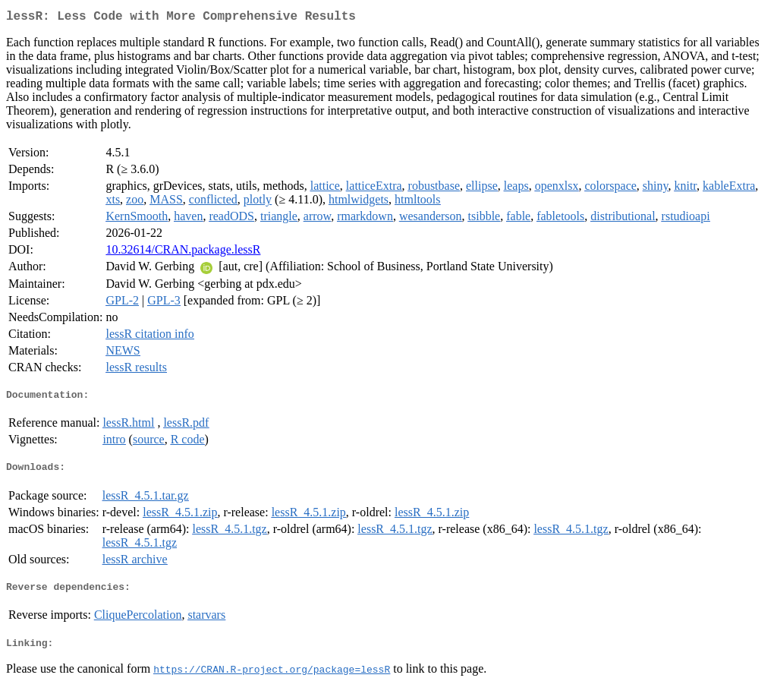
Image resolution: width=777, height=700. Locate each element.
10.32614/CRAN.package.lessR (183, 252)
